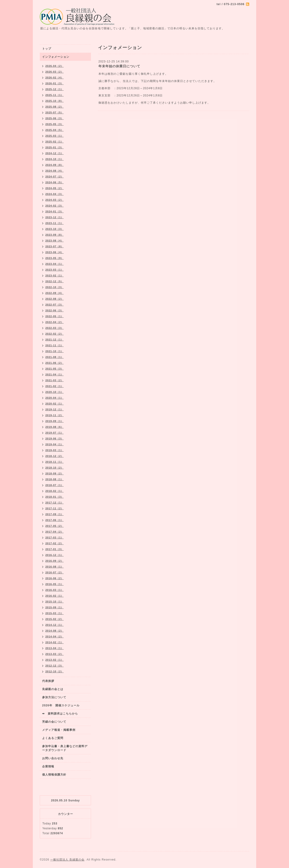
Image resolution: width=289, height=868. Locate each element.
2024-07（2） (55, 177)
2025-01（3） (55, 147)
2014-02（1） (55, 642)
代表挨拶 (48, 681)
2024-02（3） (55, 206)
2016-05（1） (55, 584)
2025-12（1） (55, 89)
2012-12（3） (55, 666)
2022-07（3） (55, 305)
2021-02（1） (55, 386)
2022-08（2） (55, 299)
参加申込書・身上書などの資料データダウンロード (65, 748)
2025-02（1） (55, 142)
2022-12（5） (55, 281)
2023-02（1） (55, 276)
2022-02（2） (55, 334)
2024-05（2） (55, 188)
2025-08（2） (55, 107)
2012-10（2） (55, 671)
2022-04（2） (55, 322)
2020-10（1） (55, 392)
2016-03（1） (55, 590)
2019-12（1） (55, 409)
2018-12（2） (55, 456)
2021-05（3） (55, 369)
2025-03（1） (55, 136)
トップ (47, 49)
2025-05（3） (55, 124)
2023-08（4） (55, 241)
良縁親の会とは (53, 689)
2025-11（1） (55, 95)
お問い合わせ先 (53, 758)
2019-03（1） (55, 450)
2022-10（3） (55, 287)
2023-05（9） (55, 258)
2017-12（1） (55, 503)
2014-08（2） (55, 631)
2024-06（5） (55, 182)
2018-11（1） (55, 462)
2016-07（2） (55, 572)
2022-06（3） (55, 310)
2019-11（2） (55, 415)
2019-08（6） (55, 427)
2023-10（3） (55, 229)
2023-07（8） (55, 246)
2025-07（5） (55, 112)
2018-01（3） (55, 497)
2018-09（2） (55, 473)
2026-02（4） (55, 78)
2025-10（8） (55, 101)
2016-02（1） (55, 596)
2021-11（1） (55, 345)
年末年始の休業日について (119, 66)
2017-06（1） (55, 520)
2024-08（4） (55, 171)
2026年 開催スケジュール (61, 705)
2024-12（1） (55, 153)
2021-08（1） (55, 357)
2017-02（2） (55, 543)
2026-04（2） (55, 66)
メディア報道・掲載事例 (59, 730)
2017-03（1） (55, 538)
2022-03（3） (55, 328)
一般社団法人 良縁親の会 (67, 860)
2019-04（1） (55, 444)
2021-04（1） (55, 374)
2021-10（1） (55, 351)
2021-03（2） (55, 380)
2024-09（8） (55, 165)
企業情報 (48, 766)
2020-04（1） (55, 398)
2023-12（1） (55, 217)
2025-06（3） (55, 118)
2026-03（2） (55, 72)
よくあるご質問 (53, 738)
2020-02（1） (55, 404)
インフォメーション (56, 57)
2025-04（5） (55, 130)
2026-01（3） (55, 83)
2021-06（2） (55, 363)
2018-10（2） (55, 468)
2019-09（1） (55, 421)
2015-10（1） (55, 602)
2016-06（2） (55, 578)
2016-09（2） (55, 561)
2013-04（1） (55, 648)
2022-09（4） (55, 293)
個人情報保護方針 (54, 775)
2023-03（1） (55, 270)
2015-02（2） (55, 619)
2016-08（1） (55, 567)
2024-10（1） (55, 159)
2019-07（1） (55, 433)
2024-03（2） (55, 200)
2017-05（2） (55, 526)
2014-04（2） (55, 637)
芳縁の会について (54, 722)
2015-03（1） (55, 613)
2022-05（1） (55, 316)
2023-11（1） (55, 223)
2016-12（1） (55, 555)
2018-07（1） (55, 485)
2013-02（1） (55, 660)
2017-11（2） (55, 508)
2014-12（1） (55, 625)
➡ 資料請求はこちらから (60, 714)
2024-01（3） (55, 211)
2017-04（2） (55, 532)
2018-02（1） (55, 491)
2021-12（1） (55, 340)
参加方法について (54, 697)
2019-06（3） (55, 439)
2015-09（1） (55, 607)
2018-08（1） (55, 479)
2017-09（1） (55, 514)
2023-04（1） (55, 264)
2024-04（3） (55, 194)
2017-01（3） (55, 549)
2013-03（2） (55, 654)
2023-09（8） (55, 235)
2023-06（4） (55, 252)
